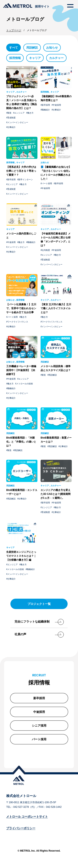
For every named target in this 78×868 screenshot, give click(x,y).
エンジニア (19, 113)
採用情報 (15, 58)
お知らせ (52, 48)
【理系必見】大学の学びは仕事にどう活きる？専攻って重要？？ (21, 171)
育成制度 (11, 118)
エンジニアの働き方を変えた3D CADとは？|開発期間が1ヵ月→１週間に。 (56, 494)
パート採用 (47, 183)
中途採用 (57, 105)
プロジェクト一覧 (39, 604)
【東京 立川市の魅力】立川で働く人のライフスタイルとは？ (56, 308)
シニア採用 (39, 726)
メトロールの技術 (25, 384)
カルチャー (56, 58)
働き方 (30, 113)
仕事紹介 (11, 127)
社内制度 (46, 250)
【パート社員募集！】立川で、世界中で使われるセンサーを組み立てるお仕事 (21, 308)
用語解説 (32, 48)
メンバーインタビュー (18, 122)
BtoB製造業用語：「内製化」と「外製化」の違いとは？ (21, 442)
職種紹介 (46, 110)
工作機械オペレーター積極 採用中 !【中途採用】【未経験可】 (21, 370)
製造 (9, 113)
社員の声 (38, 634)
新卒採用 (46, 105)
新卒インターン (26, 180)
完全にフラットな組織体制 (38, 622)
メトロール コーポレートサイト (27, 817)
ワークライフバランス (18, 322)
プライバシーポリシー (21, 828)
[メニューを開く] (70, 6)
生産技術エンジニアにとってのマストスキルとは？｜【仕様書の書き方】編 (21, 556)
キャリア (35, 58)
